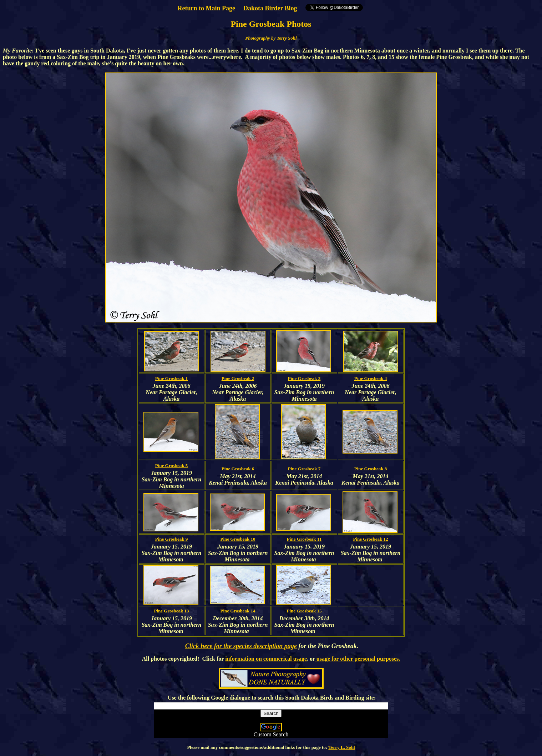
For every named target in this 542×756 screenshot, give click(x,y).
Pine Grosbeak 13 (172, 611)
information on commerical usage (266, 659)
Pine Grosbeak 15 (304, 611)
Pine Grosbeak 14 (238, 611)
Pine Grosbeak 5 (172, 465)
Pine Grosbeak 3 (304, 378)
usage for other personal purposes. (358, 659)
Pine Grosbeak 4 (371, 378)
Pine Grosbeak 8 (371, 469)
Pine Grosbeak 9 (172, 539)
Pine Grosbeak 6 (238, 469)
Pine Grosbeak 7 (304, 469)
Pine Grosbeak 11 (304, 539)
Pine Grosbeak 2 (238, 378)
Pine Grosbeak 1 (172, 378)
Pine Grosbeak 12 (371, 539)
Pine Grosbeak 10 (238, 539)
